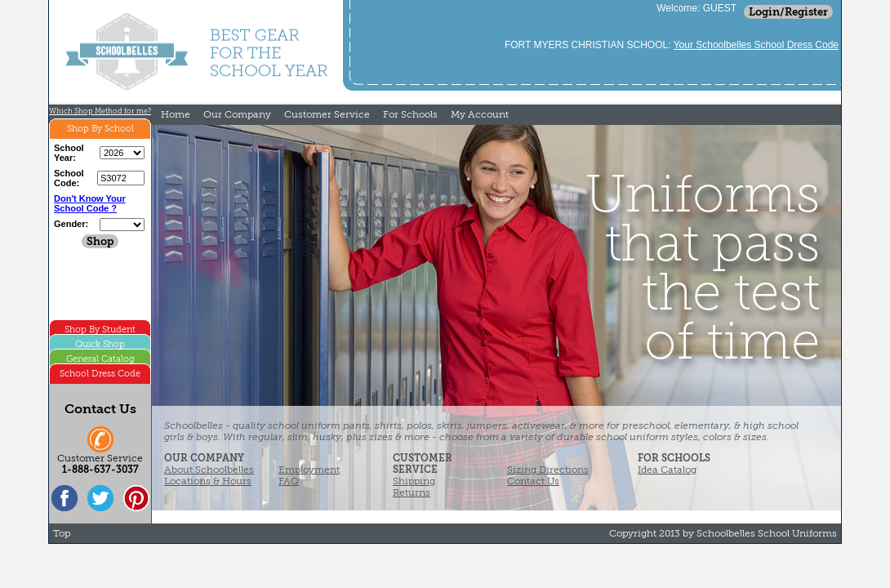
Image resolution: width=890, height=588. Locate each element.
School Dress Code (100, 374)
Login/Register (788, 12)
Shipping (414, 481)
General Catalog (100, 359)
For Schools (410, 114)
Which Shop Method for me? (100, 111)
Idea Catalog (667, 470)
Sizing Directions (548, 470)
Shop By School (100, 129)
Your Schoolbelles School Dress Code (756, 45)
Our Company (237, 114)
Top (62, 533)
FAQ (289, 481)
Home (176, 114)
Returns (412, 492)
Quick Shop (100, 344)
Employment (309, 470)
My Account (480, 114)
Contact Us (533, 481)
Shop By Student (100, 330)
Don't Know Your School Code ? (90, 203)
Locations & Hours (208, 481)
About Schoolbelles (209, 470)
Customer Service (327, 114)
